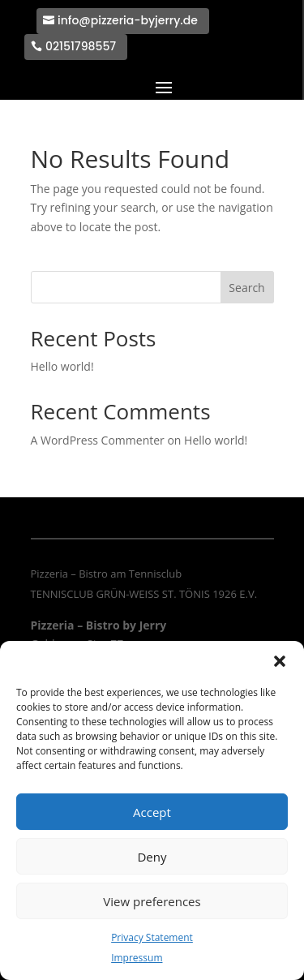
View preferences (152, 901)
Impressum (137, 958)
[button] (280, 661)
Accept (152, 812)
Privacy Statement (152, 937)
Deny (152, 857)
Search (246, 288)
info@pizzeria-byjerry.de (128, 20)
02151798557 (81, 46)
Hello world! (62, 366)
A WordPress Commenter (98, 440)
